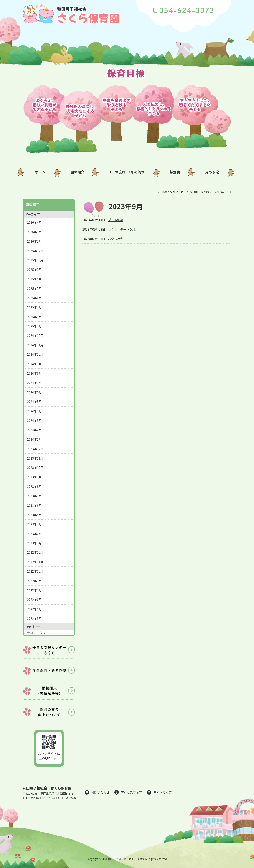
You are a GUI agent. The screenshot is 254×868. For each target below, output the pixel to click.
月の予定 (212, 172)
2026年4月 (34, 222)
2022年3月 (34, 618)
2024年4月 (34, 411)
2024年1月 (34, 439)
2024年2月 (34, 430)
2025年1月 (34, 326)
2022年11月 (35, 562)
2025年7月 (34, 288)
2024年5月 (34, 402)
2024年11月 (35, 345)
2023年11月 (35, 458)
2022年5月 (34, 609)
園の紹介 (77, 172)
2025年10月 (35, 260)
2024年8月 (34, 373)
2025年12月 (35, 251)
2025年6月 (34, 298)
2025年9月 (34, 270)
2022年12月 (35, 552)
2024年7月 (34, 383)
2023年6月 (34, 505)
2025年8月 (34, 279)
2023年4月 (34, 515)
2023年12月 (35, 449)
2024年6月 (34, 392)
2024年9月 (34, 364)
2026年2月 (34, 241)
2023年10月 (35, 468)
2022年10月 (35, 571)
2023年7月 (34, 496)
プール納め (115, 220)
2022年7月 (34, 590)
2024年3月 (34, 420)
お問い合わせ (100, 792)
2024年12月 (35, 335)
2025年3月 (34, 317)
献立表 (175, 172)
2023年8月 (34, 486)
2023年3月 (34, 524)
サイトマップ (163, 792)
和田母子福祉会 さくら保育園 (47, 788)
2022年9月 (34, 581)
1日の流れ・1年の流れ (127, 172)
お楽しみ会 (115, 239)
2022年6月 (34, 600)
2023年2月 (34, 534)
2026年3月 (34, 232)
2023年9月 (34, 477)
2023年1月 (34, 543)
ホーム (40, 172)
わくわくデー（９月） (123, 229)
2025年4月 (34, 307)
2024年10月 (35, 354)
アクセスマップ (131, 792)
